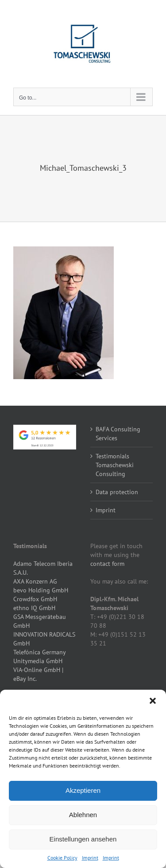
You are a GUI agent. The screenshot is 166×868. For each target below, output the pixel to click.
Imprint (90, 858)
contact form (107, 564)
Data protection (117, 492)
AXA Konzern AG (35, 581)
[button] (153, 701)
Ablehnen (83, 815)
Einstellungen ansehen (83, 839)
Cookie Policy (62, 858)
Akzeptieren (83, 790)
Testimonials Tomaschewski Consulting (115, 465)
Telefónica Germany (40, 652)
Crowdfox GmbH (35, 599)
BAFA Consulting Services (118, 434)
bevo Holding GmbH (41, 590)
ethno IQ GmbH (34, 608)
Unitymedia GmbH (38, 661)
